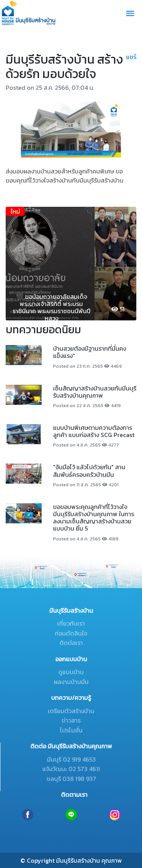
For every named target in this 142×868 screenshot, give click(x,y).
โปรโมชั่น (71, 730)
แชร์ (131, 57)
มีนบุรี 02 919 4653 (71, 759)
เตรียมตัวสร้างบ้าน (71, 711)
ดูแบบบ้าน (71, 672)
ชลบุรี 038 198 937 (71, 779)
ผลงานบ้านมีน (71, 682)
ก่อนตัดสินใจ (71, 633)
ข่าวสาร (71, 720)
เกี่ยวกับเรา (71, 623)
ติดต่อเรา (71, 643)
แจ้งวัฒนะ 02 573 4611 (71, 769)
